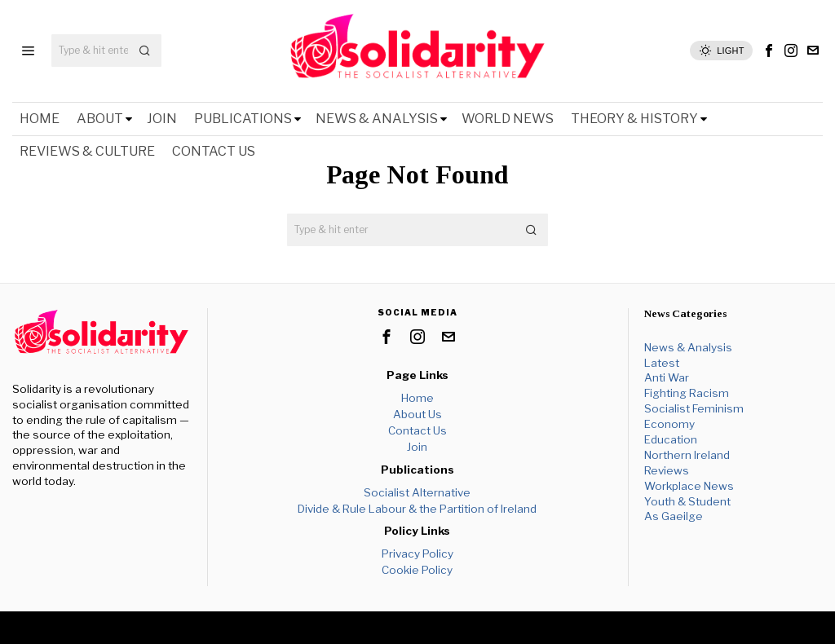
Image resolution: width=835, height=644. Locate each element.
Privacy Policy (417, 554)
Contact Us (417, 430)
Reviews (667, 470)
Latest (662, 363)
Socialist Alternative (417, 492)
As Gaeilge (674, 516)
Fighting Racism (687, 393)
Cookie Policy (417, 570)
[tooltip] (769, 51)
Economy (669, 424)
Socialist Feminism (694, 408)
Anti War (667, 377)
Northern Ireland (687, 455)
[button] (145, 51)
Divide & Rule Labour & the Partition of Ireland (417, 509)
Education (671, 439)
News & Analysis (688, 347)
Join (417, 447)
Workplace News (689, 486)
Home (417, 398)
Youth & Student (687, 501)
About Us (417, 414)
